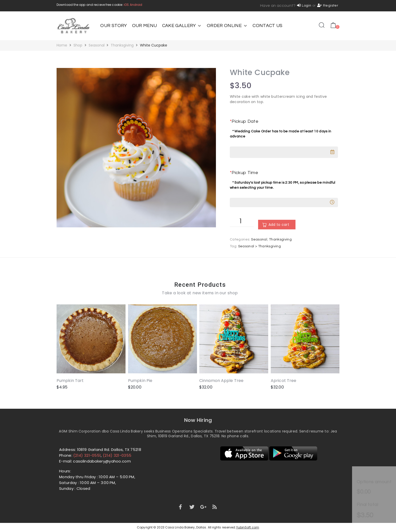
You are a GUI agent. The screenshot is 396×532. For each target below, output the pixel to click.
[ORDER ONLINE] (227, 26)
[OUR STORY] (114, 26)
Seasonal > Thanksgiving (259, 246)
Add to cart (279, 225)
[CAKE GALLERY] (182, 26)
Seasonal (97, 45)
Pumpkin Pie (140, 381)
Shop (78, 45)
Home (62, 45)
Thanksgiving (122, 45)
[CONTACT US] (268, 26)
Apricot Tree (283, 381)
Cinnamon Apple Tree (221, 381)
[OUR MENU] (145, 26)
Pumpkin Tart (70, 381)
